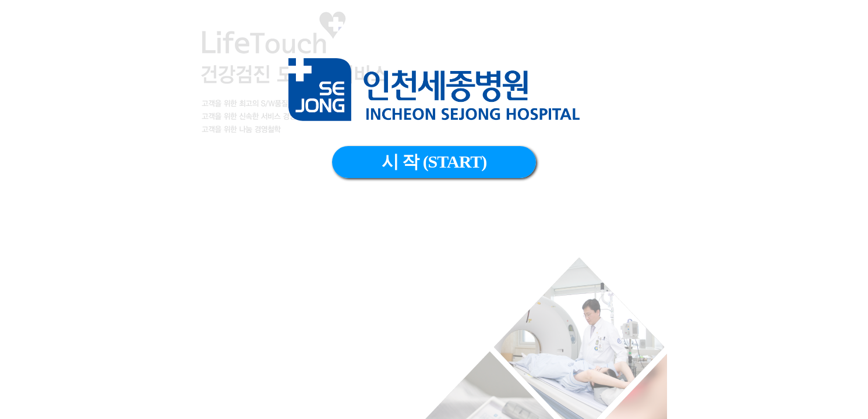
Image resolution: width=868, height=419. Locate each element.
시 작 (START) (434, 161)
